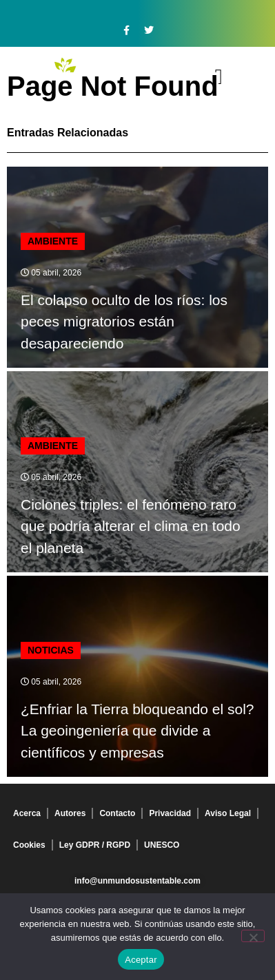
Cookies (29, 845)
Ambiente (53, 241)
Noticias (51, 650)
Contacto (117, 813)
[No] (253, 936)
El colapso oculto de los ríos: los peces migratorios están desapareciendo (124, 322)
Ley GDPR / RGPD (95, 845)
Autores (70, 813)
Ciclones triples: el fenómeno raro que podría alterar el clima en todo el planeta (131, 526)
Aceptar (141, 960)
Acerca (27, 813)
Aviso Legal (228, 813)
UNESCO (162, 845)
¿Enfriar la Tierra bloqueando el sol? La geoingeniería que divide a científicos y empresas (137, 731)
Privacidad (170, 813)
